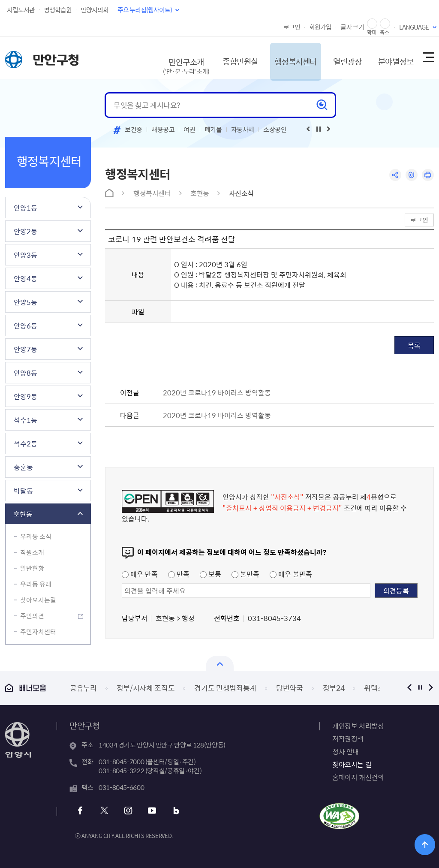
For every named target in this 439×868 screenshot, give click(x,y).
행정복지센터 (284, 58)
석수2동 (26, 443)
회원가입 (320, 27)
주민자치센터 (38, 632)
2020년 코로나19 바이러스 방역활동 (217, 392)
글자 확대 (372, 24)
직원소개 (32, 552)
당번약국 (290, 688)
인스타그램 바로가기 (128, 811)
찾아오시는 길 (352, 764)
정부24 (334, 688)
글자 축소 (385, 24)
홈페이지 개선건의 (358, 777)
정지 (420, 688)
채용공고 (163, 130)
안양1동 (26, 208)
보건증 (134, 130)
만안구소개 (171, 62)
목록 (414, 345)
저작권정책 (348, 738)
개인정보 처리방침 (358, 726)
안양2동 (26, 231)
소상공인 (275, 130)
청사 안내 (346, 751)
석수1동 (26, 420)
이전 (409, 688)
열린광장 (339, 58)
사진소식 (241, 193)
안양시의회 (95, 10)
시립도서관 (21, 10)
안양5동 (26, 302)
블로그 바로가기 (174, 811)
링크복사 (411, 175)
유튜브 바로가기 (151, 811)
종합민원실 (226, 58)
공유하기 (394, 175)
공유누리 (83, 688)
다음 (431, 688)
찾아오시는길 (38, 600)
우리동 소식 (36, 536)
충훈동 (23, 467)
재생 (319, 129)
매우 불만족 (291, 574)
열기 (220, 663)
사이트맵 (428, 58)
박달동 (23, 491)
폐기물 (213, 130)
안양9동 (26, 396)
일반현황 (32, 568)
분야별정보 (390, 58)
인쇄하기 (428, 175)
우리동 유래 (36, 584)
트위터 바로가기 (104, 811)
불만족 (245, 574)
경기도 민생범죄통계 (225, 688)
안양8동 (26, 373)
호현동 (23, 514)
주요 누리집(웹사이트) (145, 10)
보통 (210, 574)
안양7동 (26, 349)
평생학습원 (58, 10)
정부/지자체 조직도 (146, 688)
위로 (426, 844)
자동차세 (243, 130)
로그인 (292, 27)
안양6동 (26, 325)
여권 (189, 130)
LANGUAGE (414, 27)
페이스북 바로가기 (81, 811)
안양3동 (26, 255)
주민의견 (32, 616)
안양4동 (26, 278)
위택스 (374, 688)
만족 (179, 574)
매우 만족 (140, 574)
